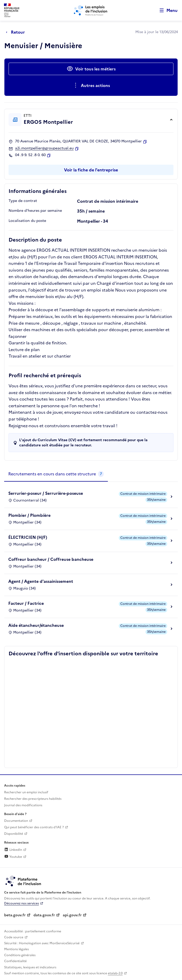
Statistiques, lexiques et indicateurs (30, 967)
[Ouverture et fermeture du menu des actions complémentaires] (91, 85)
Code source (14, 937)
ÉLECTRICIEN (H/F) (28, 537)
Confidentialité (15, 961)
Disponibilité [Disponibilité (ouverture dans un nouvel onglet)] (14, 834)
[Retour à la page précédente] (17, 32)
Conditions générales (20, 955)
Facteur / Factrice (26, 603)
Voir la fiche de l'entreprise (91, 170)
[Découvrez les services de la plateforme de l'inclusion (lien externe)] (24, 881)
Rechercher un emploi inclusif (26, 792)
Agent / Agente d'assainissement (41, 581)
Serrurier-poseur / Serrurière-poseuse (46, 493)
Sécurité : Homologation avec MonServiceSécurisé (42, 943)
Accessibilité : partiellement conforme (33, 931)
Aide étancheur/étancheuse (36, 625)
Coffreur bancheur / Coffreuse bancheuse (51, 559)
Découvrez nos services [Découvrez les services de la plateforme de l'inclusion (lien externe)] (22, 903)
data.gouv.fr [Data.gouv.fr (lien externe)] (44, 915)
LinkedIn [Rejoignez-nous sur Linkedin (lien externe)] (13, 850)
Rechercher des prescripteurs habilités (33, 799)
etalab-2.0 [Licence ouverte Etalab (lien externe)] (115, 973)
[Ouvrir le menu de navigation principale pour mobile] (166, 10)
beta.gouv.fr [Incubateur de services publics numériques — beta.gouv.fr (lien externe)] (15, 915)
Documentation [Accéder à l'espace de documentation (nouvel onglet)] (16, 821)
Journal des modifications (23, 805)
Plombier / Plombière (29, 515)
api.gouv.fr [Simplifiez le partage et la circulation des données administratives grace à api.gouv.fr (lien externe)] (72, 915)
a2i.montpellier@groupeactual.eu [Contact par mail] (44, 148)
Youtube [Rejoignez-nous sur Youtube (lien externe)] (13, 857)
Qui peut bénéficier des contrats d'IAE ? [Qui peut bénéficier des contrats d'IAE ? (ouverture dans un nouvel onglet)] (34, 827)
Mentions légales (16, 949)
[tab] (56, 474)
